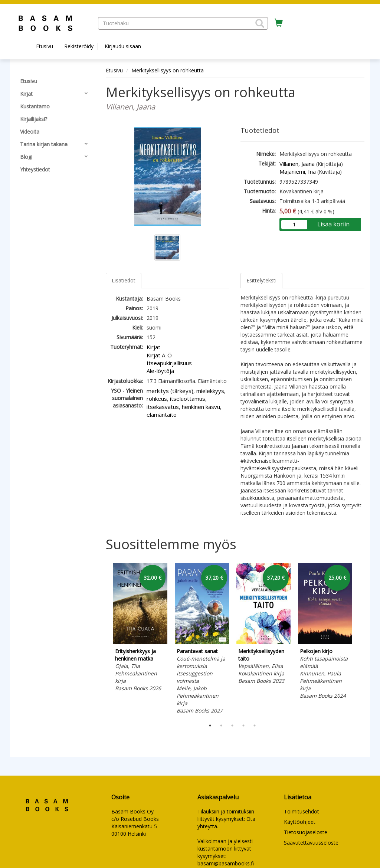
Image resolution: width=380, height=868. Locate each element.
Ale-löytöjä (160, 371)
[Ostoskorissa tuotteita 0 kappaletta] (279, 23)
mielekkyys (210, 391)
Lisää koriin (333, 224)
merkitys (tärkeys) (170, 391)
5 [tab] (255, 725)
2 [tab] (221, 725)
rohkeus (157, 399)
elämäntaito (162, 415)
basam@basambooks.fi (226, 863)
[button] (260, 23)
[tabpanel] (140, 628)
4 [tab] (243, 725)
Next (361, 639)
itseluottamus (188, 399)
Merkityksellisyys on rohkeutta (168, 70)
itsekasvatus (163, 407)
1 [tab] (210, 725)
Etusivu (45, 46)
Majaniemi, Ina (298, 171)
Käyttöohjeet (300, 822)
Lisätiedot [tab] (124, 280)
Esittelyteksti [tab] (261, 280)
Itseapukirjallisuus (169, 363)
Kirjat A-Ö (159, 355)
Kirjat (153, 347)
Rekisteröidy (79, 46)
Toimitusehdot (302, 811)
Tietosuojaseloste (306, 832)
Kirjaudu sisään (123, 46)
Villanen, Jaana (297, 164)
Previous (104, 639)
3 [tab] (232, 725)
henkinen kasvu (201, 407)
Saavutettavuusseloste (311, 843)
